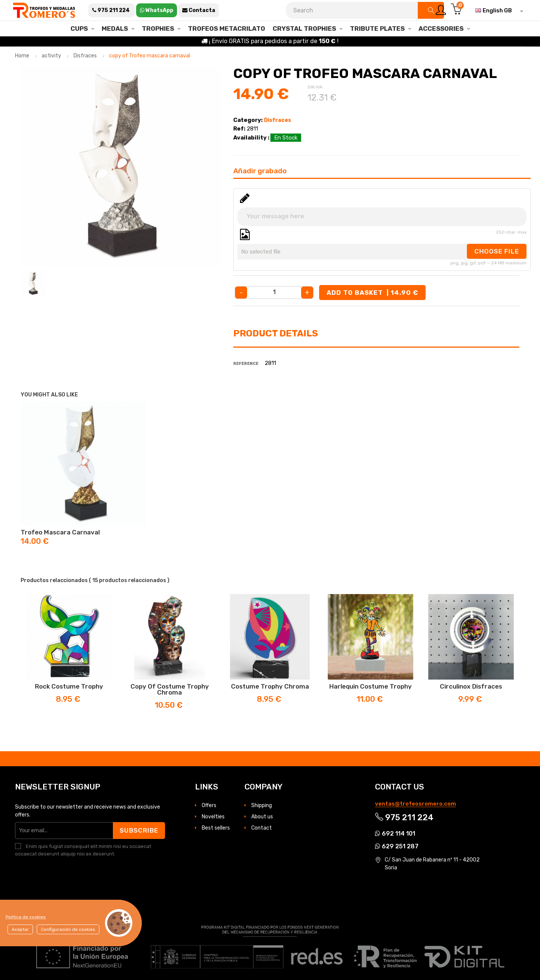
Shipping (262, 805)
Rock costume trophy (69, 686)
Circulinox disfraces (471, 686)
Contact (262, 828)
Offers (209, 805)
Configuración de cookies (68, 929)
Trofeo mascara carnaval (60, 532)
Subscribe (139, 830)
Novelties (213, 817)
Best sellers (216, 828)
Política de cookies (26, 917)
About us (262, 817)
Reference (246, 364)
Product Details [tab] (276, 333)
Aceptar (20, 929)
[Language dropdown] (497, 11)
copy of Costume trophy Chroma (170, 689)
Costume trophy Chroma (270, 686)
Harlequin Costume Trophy (370, 686)
